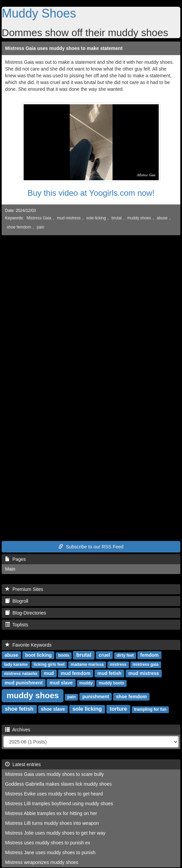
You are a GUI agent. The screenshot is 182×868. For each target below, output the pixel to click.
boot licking (39, 655)
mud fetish (110, 673)
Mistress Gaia (39, 218)
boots (64, 655)
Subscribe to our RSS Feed (91, 547)
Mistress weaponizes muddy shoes (42, 862)
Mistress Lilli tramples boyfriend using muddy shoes (59, 804)
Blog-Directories (25, 613)
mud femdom (76, 673)
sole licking (96, 218)
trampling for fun (150, 709)
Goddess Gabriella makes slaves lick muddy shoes (58, 784)
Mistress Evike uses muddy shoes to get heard (54, 794)
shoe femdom (19, 227)
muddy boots (111, 683)
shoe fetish (19, 709)
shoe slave (53, 709)
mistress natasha (21, 674)
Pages (15, 559)
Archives (18, 730)
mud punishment (23, 683)
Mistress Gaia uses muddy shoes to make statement (64, 48)
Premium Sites (24, 589)
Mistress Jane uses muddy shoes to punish (50, 852)
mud (49, 673)
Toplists (17, 625)
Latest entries (23, 764)
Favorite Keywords (28, 645)
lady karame (16, 664)
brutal (116, 218)
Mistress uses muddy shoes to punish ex (48, 843)
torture (119, 709)
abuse (162, 218)
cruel (104, 655)
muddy (86, 683)
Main (10, 569)
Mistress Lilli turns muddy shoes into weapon (52, 823)
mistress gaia (146, 664)
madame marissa (87, 664)
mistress (118, 664)
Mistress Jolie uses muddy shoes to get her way (55, 833)
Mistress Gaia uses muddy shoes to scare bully (55, 774)
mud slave (61, 683)
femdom (149, 655)
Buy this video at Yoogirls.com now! (91, 193)
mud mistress (69, 218)
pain (41, 227)
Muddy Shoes (39, 13)
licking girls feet (49, 664)
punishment (96, 697)
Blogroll (17, 601)
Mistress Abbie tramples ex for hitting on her (51, 813)
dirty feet (125, 655)
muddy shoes (139, 218)
